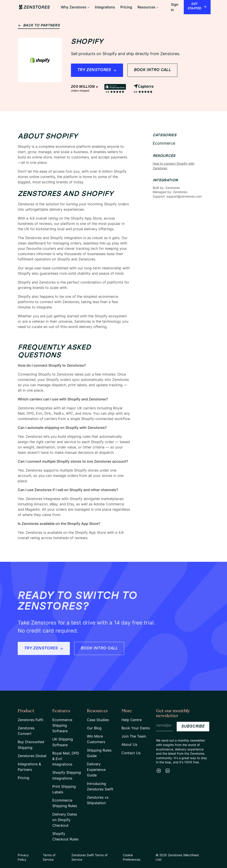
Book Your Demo (136, 728)
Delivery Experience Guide (96, 770)
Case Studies (98, 720)
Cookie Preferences (132, 857)
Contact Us (131, 753)
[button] (75, 7)
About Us (129, 744)
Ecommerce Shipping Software (62, 725)
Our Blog (94, 728)
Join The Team (134, 736)
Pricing (23, 778)
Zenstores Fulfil (30, 720)
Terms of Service (49, 857)
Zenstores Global (32, 756)
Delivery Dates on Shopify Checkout (65, 820)
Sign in (175, 7)
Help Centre (132, 720)
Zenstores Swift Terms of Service (89, 857)
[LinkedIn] (168, 771)
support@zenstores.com (184, 196)
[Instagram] (159, 771)
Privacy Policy (23, 857)
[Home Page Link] (34, 7)
